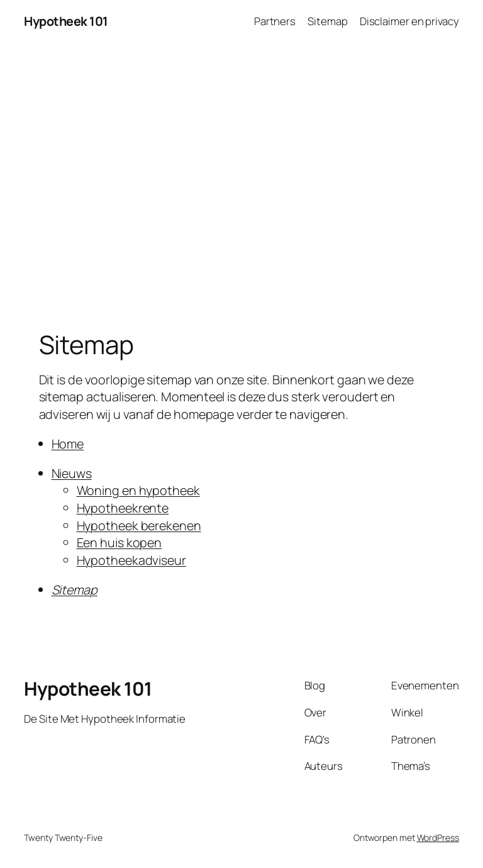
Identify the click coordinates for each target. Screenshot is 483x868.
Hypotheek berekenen (139, 526)
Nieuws (72, 473)
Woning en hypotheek (138, 490)
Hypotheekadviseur (131, 560)
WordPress (438, 837)
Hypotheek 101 (66, 21)
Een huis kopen (119, 542)
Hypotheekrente (123, 508)
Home (68, 444)
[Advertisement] (241, 175)
